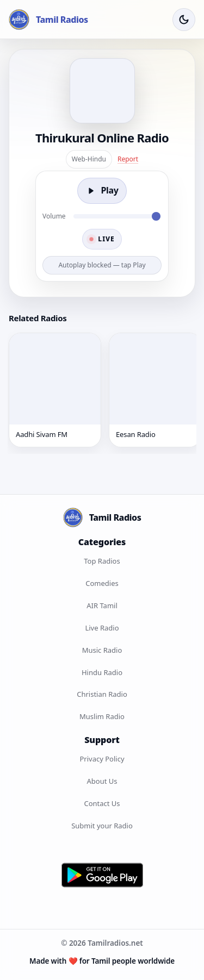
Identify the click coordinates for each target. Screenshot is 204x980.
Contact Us (102, 803)
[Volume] (117, 216)
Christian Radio (102, 694)
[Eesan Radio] (155, 390)
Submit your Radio (102, 826)
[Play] (102, 191)
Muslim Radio (102, 716)
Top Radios (102, 561)
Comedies (102, 583)
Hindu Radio (102, 672)
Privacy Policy (102, 759)
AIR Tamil (102, 606)
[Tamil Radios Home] (48, 20)
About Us (102, 781)
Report (128, 159)
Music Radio (102, 650)
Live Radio (102, 628)
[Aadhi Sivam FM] (55, 390)
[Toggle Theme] (184, 20)
